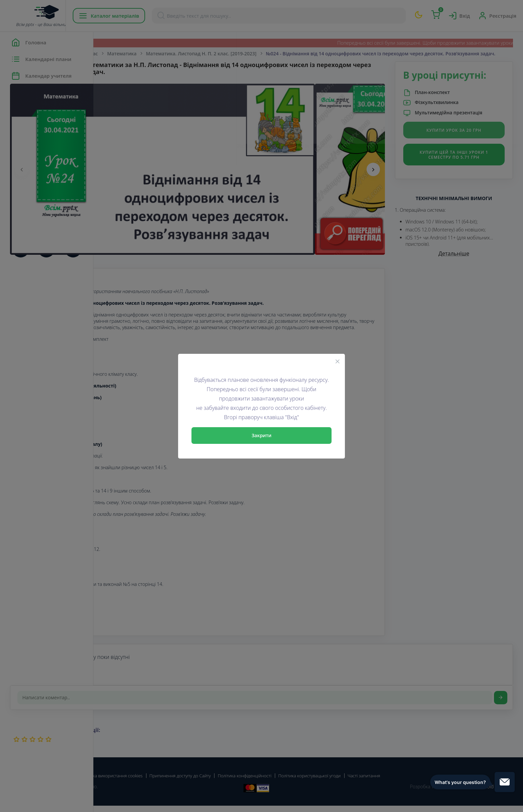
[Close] (338, 361)
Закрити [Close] (261, 435)
